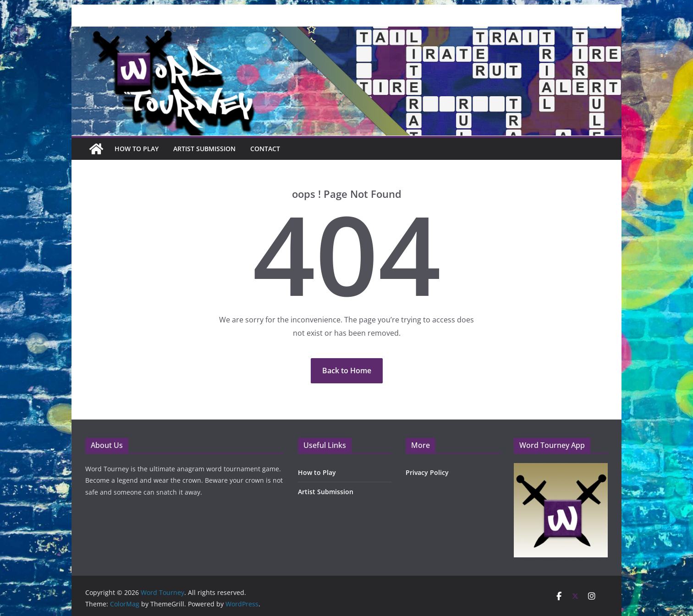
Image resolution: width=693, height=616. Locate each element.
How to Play (317, 472)
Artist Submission (204, 149)
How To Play (137, 149)
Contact (265, 149)
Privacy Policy (427, 472)
